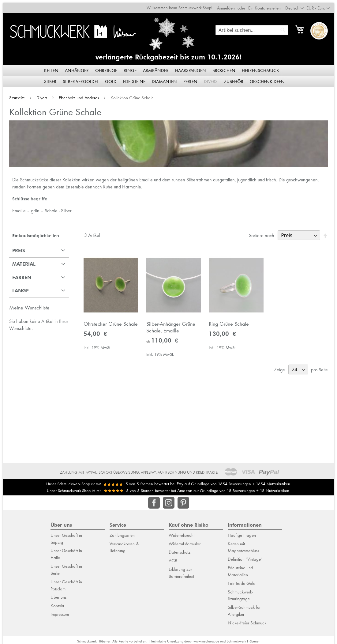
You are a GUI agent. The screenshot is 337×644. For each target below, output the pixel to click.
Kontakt (57, 603)
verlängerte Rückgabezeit (137, 54)
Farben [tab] (19, 275)
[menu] (169, 73)
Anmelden (229, 5)
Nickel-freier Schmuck (247, 620)
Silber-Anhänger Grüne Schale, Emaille (170, 327)
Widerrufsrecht (182, 532)
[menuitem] (52, 67)
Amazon (185, 487)
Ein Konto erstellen (268, 5)
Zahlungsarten (122, 532)
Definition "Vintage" (245, 556)
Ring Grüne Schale (230, 323)
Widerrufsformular (185, 541)
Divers (39, 95)
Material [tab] (21, 262)
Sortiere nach (265, 233)
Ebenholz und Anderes (76, 95)
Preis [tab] (16, 248)
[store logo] (70, 28)
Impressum (60, 611)
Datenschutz (180, 549)
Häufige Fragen (242, 532)
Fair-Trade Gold (242, 580)
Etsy (180, 481)
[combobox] (255, 27)
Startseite (15, 95)
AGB (173, 558)
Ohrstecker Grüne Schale (109, 323)
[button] (321, 5)
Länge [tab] (17, 288)
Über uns (58, 594)
